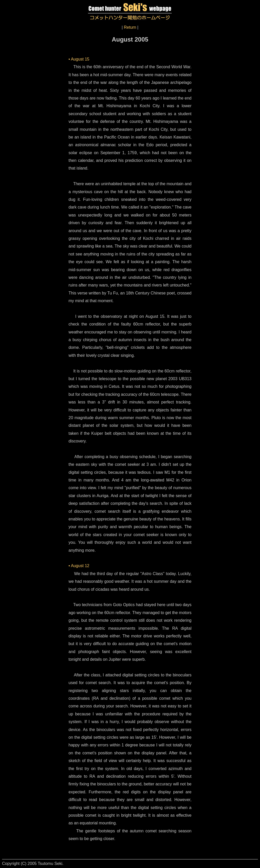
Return (130, 27)
